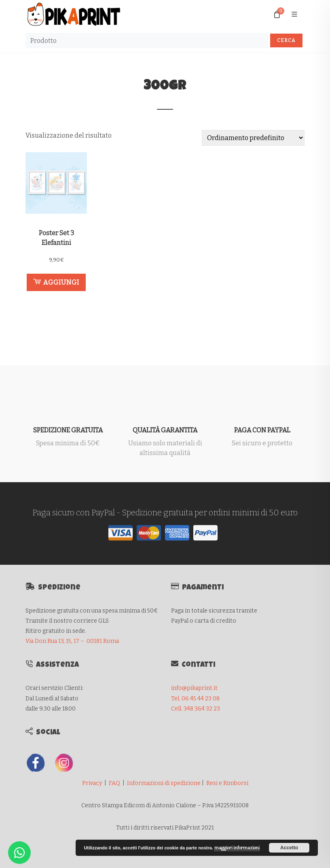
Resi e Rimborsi (227, 783)
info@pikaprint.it (194, 688)
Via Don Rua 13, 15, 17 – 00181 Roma (72, 641)
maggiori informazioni (237, 848)
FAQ (114, 783)
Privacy (92, 783)
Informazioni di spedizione (164, 783)
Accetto (289, 848)
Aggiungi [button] (56, 282)
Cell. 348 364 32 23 (196, 709)
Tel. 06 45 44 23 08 (195, 699)
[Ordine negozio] (253, 138)
